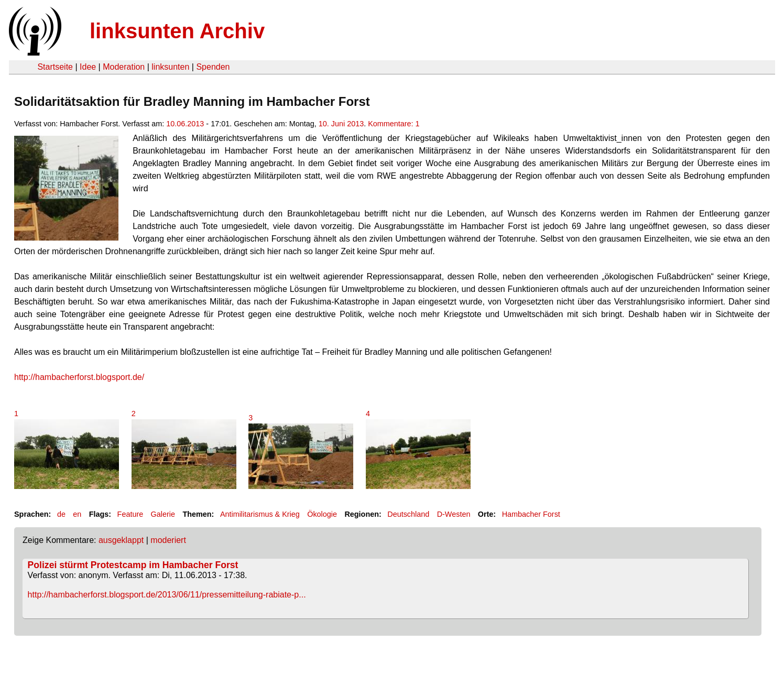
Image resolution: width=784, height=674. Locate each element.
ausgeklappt (121, 540)
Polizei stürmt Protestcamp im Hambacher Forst (133, 565)
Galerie (163, 514)
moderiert (168, 540)
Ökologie (322, 514)
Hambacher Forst (531, 514)
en (77, 514)
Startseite (55, 67)
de (61, 514)
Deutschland (408, 514)
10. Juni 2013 (341, 124)
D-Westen (454, 514)
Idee (88, 67)
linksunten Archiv (177, 31)
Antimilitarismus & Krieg (260, 514)
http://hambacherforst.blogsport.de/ (79, 377)
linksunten (170, 67)
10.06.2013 (185, 124)
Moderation (124, 67)
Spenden (213, 67)
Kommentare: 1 (394, 124)
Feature (130, 514)
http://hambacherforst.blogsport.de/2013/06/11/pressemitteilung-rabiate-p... (167, 595)
